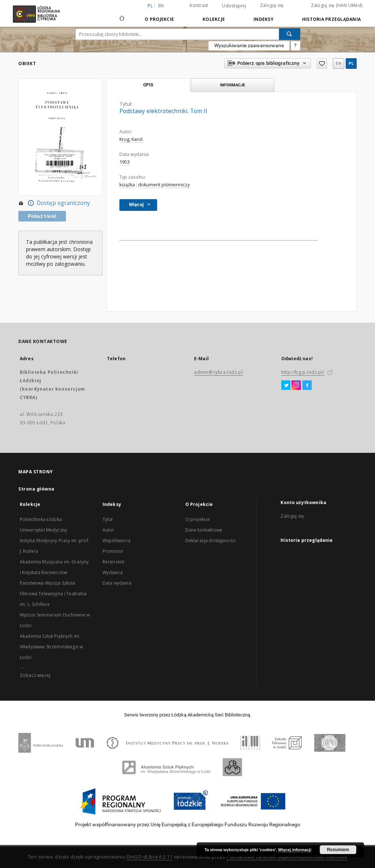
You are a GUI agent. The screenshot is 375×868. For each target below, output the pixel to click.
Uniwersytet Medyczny (43, 530)
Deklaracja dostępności (210, 541)
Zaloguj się (272, 5)
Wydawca (113, 572)
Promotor (113, 551)
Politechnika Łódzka (41, 519)
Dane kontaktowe (204, 530)
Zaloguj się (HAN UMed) (337, 5)
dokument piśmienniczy (164, 185)
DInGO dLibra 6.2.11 (150, 857)
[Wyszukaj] (290, 34)
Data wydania (117, 583)
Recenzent (113, 562)
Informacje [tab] (233, 85)
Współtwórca (117, 541)
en (161, 6)
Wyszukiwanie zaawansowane (249, 45)
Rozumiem (338, 850)
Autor (109, 530)
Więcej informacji (295, 850)
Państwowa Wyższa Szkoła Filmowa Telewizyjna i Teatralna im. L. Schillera (53, 594)
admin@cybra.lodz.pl (218, 372)
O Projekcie (159, 19)
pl (351, 64)
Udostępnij (234, 6)
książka (127, 185)
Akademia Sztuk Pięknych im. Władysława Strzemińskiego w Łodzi (51, 647)
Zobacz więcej (35, 675)
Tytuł (108, 519)
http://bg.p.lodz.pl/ (303, 372)
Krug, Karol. (131, 139)
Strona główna (36, 489)
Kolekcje (214, 19)
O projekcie (198, 519)
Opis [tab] (148, 85)
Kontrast (199, 5)
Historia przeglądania (331, 19)
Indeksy (263, 19)
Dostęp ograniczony (54, 203)
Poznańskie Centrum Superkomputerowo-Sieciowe (287, 857)
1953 (125, 162)
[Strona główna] (122, 15)
